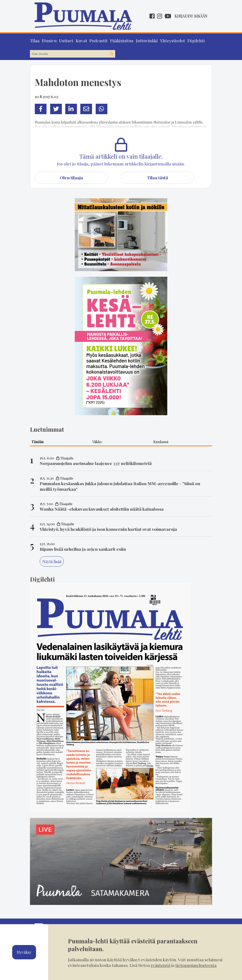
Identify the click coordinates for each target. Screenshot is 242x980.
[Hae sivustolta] (111, 54)
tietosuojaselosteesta (196, 965)
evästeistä (160, 965)
